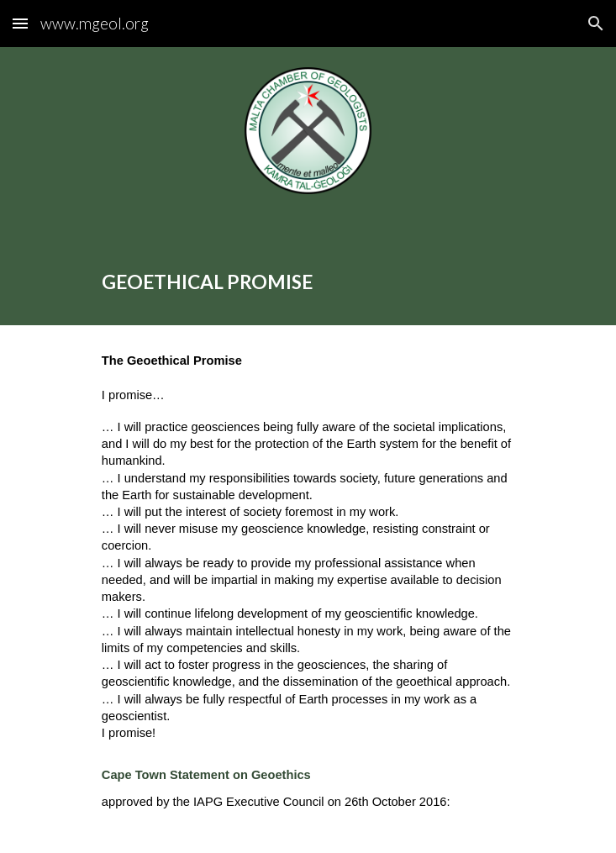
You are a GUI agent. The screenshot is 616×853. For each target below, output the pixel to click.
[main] (308, 270)
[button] (20, 23)
